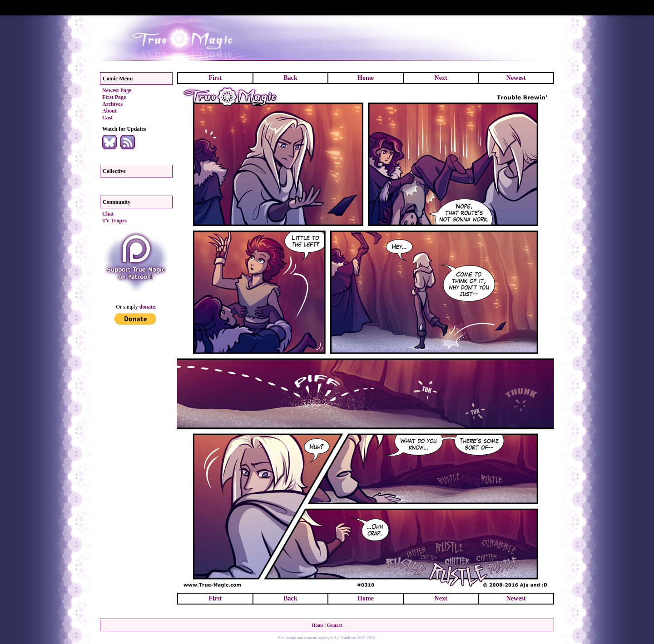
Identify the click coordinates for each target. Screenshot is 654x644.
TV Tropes (114, 221)
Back (290, 78)
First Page (114, 97)
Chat (108, 214)
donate (147, 307)
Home (366, 78)
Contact (334, 625)
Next (441, 78)
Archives (112, 104)
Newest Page (117, 90)
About (109, 111)
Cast (107, 118)
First (215, 78)
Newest (516, 78)
